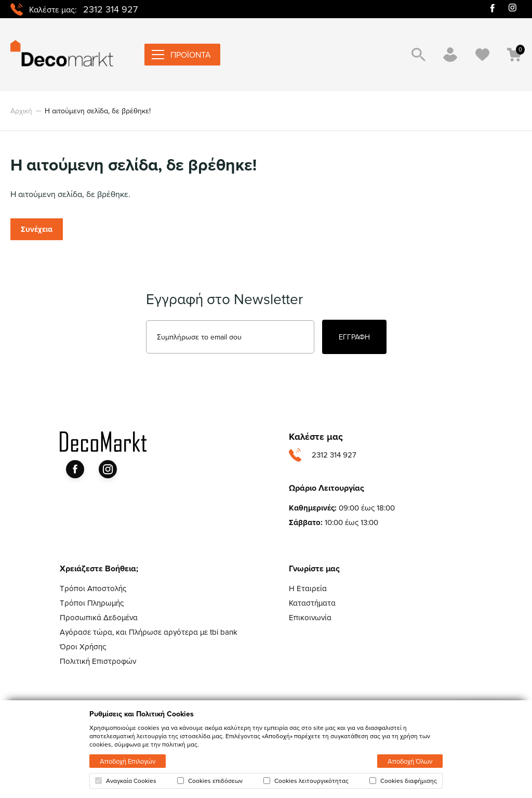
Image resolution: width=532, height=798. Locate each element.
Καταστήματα (312, 603)
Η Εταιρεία (308, 588)
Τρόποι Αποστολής (93, 588)
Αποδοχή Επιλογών (128, 761)
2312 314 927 (110, 9)
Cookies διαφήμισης (403, 781)
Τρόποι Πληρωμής (92, 603)
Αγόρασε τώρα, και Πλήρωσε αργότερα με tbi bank (149, 632)
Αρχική (21, 111)
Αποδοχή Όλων (410, 761)
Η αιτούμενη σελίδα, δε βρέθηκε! (98, 111)
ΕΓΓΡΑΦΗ (354, 337)
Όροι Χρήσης (83, 646)
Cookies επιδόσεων (210, 781)
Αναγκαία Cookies (126, 781)
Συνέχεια (37, 229)
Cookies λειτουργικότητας (306, 781)
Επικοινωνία (310, 617)
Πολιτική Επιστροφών (98, 661)
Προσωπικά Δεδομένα (99, 617)
